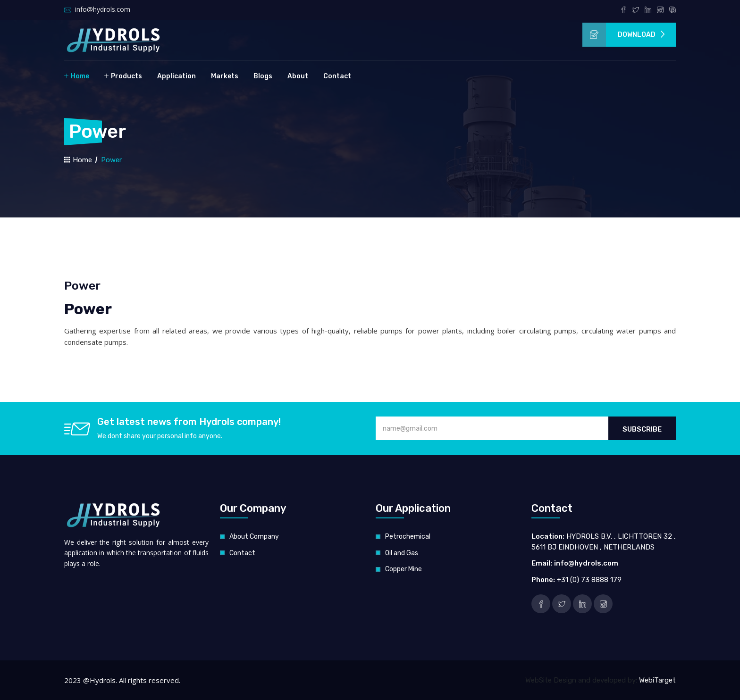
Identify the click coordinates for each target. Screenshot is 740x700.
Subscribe (642, 429)
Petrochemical (408, 537)
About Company (254, 537)
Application (177, 76)
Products (123, 76)
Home (77, 76)
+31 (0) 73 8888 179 (589, 580)
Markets (225, 76)
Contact (337, 76)
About (298, 76)
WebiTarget (657, 680)
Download (624, 35)
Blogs (263, 76)
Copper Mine (404, 569)
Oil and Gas (402, 553)
